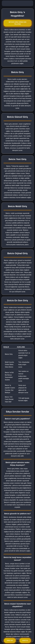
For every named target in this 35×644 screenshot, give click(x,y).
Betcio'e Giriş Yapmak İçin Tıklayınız (17, 23)
